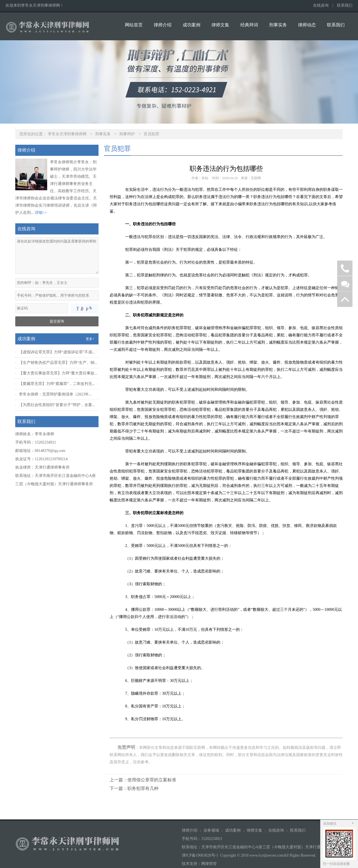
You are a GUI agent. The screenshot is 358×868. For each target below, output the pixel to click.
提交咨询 (57, 321)
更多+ (90, 339)
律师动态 (307, 25)
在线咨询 (321, 5)
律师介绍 (163, 25)
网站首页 (134, 25)
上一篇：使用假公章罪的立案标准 (143, 780)
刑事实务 (278, 25)
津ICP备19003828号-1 (200, 855)
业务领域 (211, 830)
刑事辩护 (127, 134)
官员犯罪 (152, 134)
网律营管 (209, 864)
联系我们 (345, 5)
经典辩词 (249, 25)
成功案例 (191, 25)
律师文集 (220, 25)
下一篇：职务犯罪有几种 (134, 788)
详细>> (41, 213)
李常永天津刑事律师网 (67, 134)
